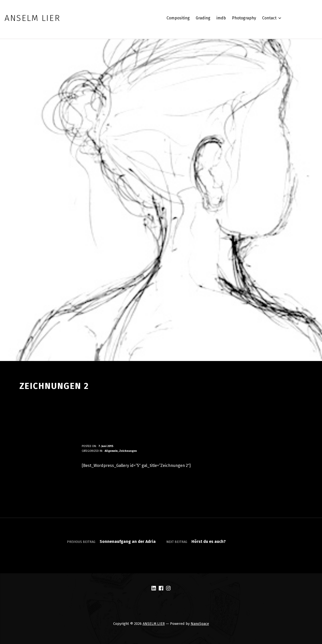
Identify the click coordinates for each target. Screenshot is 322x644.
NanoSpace (200, 624)
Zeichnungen (128, 451)
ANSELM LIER (154, 624)
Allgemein (111, 451)
